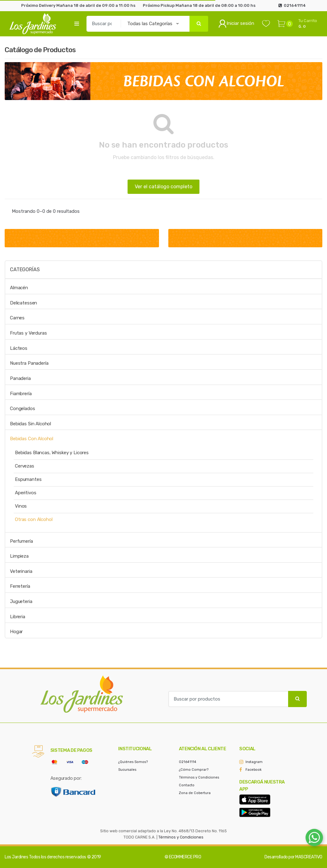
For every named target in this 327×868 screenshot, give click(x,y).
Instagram (254, 762)
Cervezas (25, 466)
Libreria (18, 617)
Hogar (16, 632)
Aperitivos (26, 493)
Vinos (21, 506)
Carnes (17, 318)
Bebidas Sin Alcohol (30, 424)
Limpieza (19, 556)
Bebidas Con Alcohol (32, 439)
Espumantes (28, 479)
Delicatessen (23, 303)
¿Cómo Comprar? (194, 770)
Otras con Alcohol (34, 519)
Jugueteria (21, 601)
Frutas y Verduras (28, 333)
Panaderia (20, 378)
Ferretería (20, 586)
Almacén (19, 288)
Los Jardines (16, 857)
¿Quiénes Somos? (133, 762)
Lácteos (19, 348)
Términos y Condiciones (199, 777)
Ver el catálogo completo (163, 187)
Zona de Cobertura (195, 793)
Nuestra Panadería (29, 363)
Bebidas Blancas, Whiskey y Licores (52, 453)
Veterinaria (21, 571)
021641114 (188, 762)
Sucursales (127, 770)
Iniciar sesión (236, 24)
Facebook (254, 770)
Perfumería (21, 541)
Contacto (187, 785)
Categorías (25, 270)
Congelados (23, 409)
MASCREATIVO (309, 857)
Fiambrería (21, 394)
